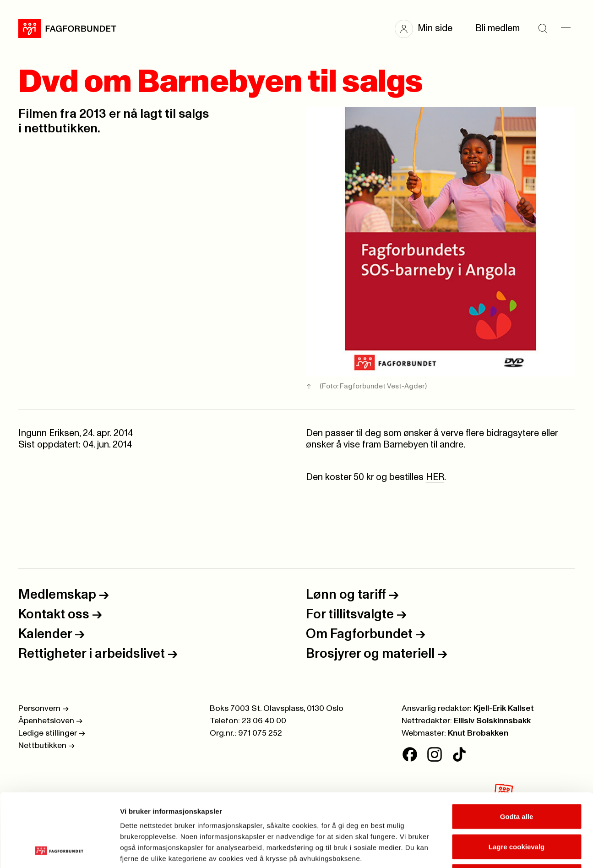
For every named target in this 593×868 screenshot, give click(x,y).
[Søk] (543, 29)
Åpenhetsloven (50, 721)
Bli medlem (498, 28)
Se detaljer (492, 850)
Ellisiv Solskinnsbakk (492, 721)
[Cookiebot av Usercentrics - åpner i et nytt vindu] (59, 850)
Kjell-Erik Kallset (504, 709)
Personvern (44, 709)
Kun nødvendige (517, 808)
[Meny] (566, 29)
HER (435, 477)
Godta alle (517, 748)
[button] (428, 29)
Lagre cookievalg (517, 778)
